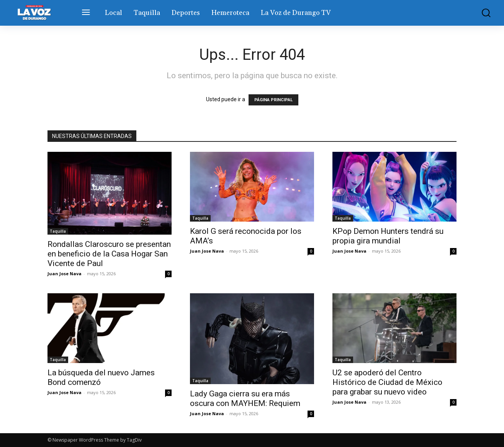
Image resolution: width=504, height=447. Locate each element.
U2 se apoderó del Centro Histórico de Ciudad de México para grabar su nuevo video (387, 382)
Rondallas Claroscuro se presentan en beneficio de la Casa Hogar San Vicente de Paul (109, 254)
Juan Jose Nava (65, 274)
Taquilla (58, 231)
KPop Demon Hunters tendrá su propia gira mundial (388, 236)
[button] (482, 13)
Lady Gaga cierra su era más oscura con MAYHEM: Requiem (245, 399)
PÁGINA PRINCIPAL (273, 100)
